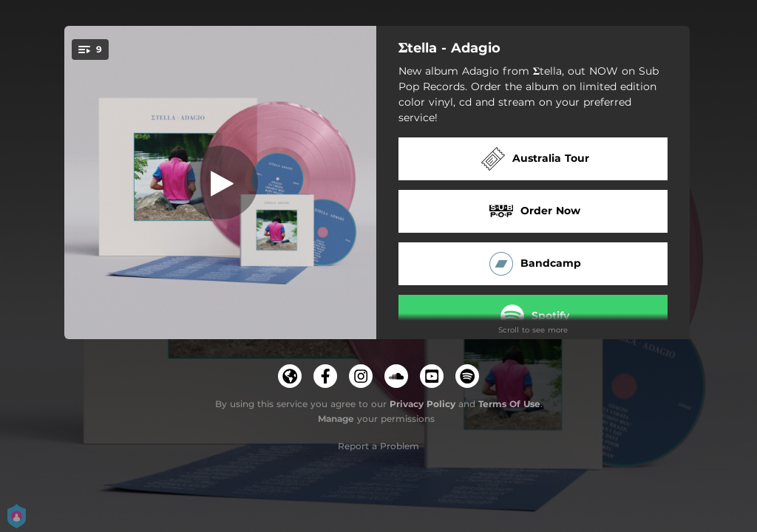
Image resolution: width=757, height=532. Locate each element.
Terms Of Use (509, 404)
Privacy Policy (422, 404)
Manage (336, 419)
